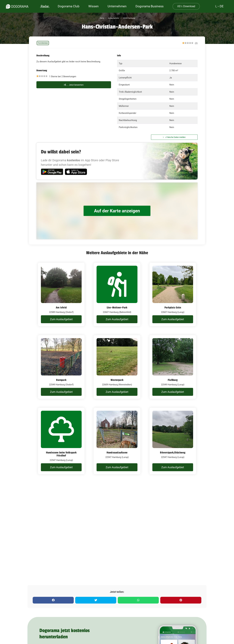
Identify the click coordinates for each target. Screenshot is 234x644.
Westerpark (117, 380)
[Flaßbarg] (173, 367)
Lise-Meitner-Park (117, 308)
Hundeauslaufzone (117, 453)
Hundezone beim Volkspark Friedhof (61, 454)
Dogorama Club (69, 6)
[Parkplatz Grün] (173, 295)
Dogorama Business (150, 6)
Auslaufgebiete (113, 18)
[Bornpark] (61, 367)
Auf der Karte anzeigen (117, 211)
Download (186, 6)
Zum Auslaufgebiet (61, 319)
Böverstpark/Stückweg (173, 453)
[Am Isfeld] (61, 295)
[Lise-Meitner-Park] (117, 295)
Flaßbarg (173, 380)
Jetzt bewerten (74, 85)
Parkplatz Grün (173, 308)
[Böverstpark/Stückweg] (173, 441)
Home (102, 18)
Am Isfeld (61, 308)
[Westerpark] (117, 367)
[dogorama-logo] (17, 6)
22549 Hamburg (129, 18)
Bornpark (61, 380)
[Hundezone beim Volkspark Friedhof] (61, 441)
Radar (45, 6)
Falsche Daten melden (174, 137)
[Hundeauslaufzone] (117, 441)
